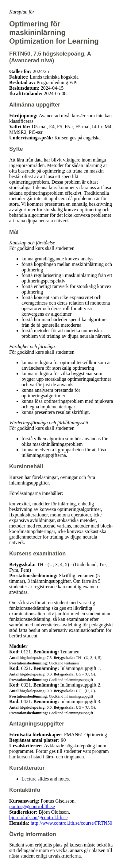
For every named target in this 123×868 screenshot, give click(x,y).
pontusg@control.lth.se (32, 806)
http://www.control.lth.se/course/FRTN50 (71, 823)
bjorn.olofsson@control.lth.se (38, 817)
